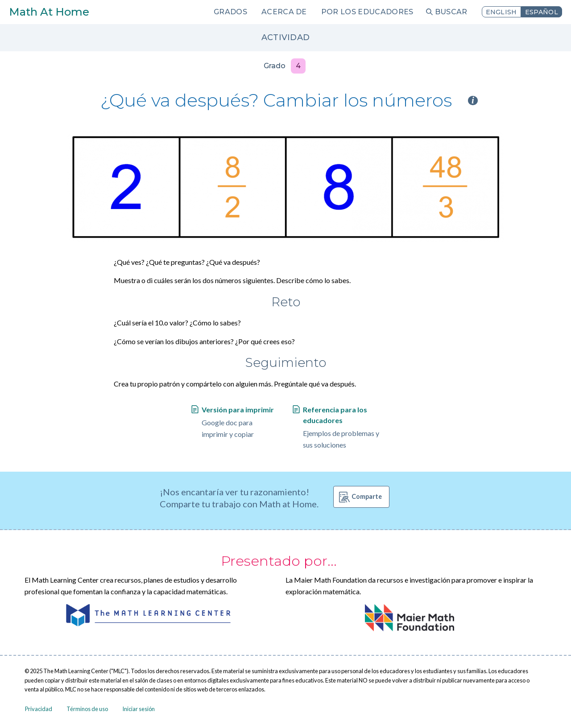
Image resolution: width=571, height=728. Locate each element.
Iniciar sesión (139, 709)
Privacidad (39, 709)
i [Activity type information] (473, 101)
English (501, 12)
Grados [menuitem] (230, 12)
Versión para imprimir (238, 409)
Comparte (367, 496)
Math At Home (49, 12)
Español (542, 12)
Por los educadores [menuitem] (367, 12)
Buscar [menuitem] (451, 12)
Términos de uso (87, 709)
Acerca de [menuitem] (284, 12)
